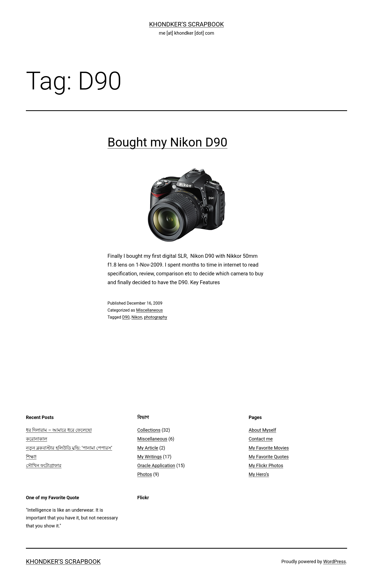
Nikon (137, 317)
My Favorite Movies (269, 448)
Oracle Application (156, 465)
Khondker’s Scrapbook (187, 24)
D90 (126, 317)
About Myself (262, 430)
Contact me (261, 439)
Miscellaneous (149, 310)
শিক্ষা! (31, 457)
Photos (145, 474)
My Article (148, 448)
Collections (149, 430)
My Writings (150, 457)
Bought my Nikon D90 (167, 142)
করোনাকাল (37, 439)
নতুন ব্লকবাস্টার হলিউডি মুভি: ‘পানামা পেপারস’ (69, 448)
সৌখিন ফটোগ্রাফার (44, 465)
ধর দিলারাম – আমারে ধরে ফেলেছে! (59, 430)
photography (156, 317)
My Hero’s (259, 474)
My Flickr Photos (266, 465)
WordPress (335, 561)
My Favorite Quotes (269, 457)
